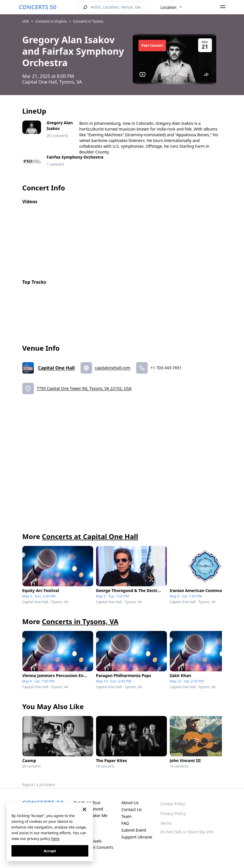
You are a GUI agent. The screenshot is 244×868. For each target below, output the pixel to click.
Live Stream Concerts (93, 847)
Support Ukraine (137, 837)
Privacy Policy (173, 813)
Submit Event (134, 830)
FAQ (125, 823)
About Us (130, 803)
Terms (166, 823)
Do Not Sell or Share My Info (187, 832)
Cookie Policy (173, 804)
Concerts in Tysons (88, 21)
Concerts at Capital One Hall (90, 536)
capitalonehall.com (113, 368)
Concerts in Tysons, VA (80, 621)
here (55, 839)
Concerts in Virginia (51, 21)
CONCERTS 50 (38, 7)
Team (126, 816)
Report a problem (39, 785)
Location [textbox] (169, 7)
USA (26, 21)
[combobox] (171, 7)
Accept (50, 851)
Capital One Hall (56, 368)
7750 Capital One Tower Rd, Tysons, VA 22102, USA (84, 388)
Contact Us (131, 809)
